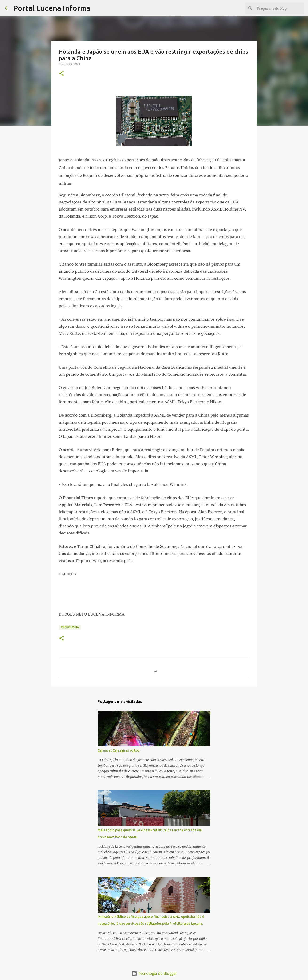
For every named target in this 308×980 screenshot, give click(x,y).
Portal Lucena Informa (52, 8)
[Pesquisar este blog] (280, 8)
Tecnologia (70, 627)
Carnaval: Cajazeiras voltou (119, 750)
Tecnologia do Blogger (154, 973)
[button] (62, 74)
